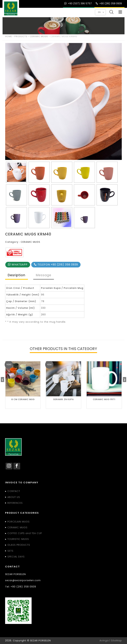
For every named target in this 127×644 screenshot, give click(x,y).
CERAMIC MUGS (39, 36)
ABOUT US (14, 497)
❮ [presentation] (3, 380)
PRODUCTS (21, 36)
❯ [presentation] (124, 380)
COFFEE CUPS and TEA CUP (25, 533)
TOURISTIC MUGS (18, 539)
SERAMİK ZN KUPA (63, 399)
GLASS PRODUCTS (19, 545)
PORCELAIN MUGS (19, 522)
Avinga (104, 641)
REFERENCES (15, 503)
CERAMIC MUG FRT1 (104, 399)
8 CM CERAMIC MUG (23, 399)
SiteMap (116, 641)
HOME (9, 36)
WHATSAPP (18, 265)
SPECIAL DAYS (16, 557)
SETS (10, 551)
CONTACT (14, 491)
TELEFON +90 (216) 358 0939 (56, 265)
